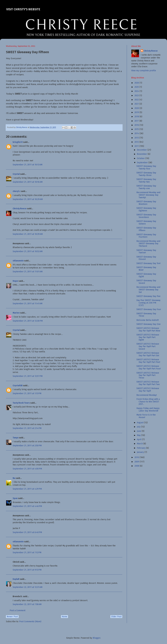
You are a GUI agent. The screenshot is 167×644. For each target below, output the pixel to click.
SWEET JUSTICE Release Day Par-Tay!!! (148, 390)
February (142, 448)
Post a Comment (18, 610)
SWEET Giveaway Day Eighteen (146, 209)
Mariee (16, 313)
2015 (137, 129)
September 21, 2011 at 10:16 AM (28, 182)
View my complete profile (144, 71)
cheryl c (16, 191)
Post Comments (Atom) (30, 622)
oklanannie (18, 261)
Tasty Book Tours (21, 403)
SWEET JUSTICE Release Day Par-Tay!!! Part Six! (148, 354)
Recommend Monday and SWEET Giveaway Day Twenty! (148, 195)
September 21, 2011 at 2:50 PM (27, 446)
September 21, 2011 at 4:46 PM (27, 506)
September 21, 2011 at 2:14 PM (27, 428)
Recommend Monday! (147, 395)
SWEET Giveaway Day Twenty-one (146, 187)
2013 (137, 138)
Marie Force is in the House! (146, 416)
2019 (137, 112)
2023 (137, 96)
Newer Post (12, 617)
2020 (137, 108)
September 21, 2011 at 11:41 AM (28, 304)
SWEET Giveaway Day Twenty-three (146, 174)
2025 (137, 87)
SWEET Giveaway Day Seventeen (146, 216)
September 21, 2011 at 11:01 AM (28, 272)
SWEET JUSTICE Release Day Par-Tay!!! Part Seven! (148, 346)
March (140, 444)
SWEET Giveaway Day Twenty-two (146, 181)
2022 (137, 100)
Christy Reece (20, 209)
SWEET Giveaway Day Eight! (146, 275)
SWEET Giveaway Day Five (148, 296)
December (142, 150)
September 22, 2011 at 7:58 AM (27, 604)
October (141, 158)
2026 (137, 83)
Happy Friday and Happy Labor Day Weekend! (148, 410)
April (139, 439)
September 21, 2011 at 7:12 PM (27, 553)
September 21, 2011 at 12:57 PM (28, 376)
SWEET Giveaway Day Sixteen (146, 223)
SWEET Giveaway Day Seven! (146, 282)
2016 (137, 125)
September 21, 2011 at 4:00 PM (27, 469)
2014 (137, 133)
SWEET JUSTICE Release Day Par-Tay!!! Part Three (148, 375)
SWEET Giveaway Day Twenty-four (146, 167)
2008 (137, 466)
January (141, 452)
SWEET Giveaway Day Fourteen (146, 236)
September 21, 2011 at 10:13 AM (28, 165)
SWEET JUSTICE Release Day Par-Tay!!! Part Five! (148, 361)
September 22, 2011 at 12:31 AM (28, 587)
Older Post (116, 617)
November (142, 154)
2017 (137, 121)
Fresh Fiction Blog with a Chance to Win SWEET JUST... (148, 402)
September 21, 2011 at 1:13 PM (27, 393)
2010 (137, 457)
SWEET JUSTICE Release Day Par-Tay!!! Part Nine (148, 329)
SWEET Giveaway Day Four (149, 309)
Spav (15, 498)
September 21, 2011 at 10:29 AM (28, 199)
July (139, 427)
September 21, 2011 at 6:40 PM (27, 532)
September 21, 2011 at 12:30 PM (28, 321)
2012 (137, 142)
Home (64, 617)
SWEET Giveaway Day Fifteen (146, 229)
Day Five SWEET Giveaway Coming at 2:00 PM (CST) (148, 303)
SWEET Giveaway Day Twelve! (146, 252)
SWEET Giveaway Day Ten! (148, 263)
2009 (137, 462)
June (139, 431)
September (143, 163)
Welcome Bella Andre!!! (148, 320)
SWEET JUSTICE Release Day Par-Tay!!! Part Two (148, 383)
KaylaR (16, 579)
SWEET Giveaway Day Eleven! (146, 258)
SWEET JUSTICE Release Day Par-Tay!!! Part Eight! (148, 337)
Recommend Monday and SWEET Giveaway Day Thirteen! (148, 244)
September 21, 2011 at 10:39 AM (28, 234)
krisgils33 (18, 142)
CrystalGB (18, 386)
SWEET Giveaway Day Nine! (146, 269)
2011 (137, 146)
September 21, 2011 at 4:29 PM (27, 489)
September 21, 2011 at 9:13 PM (27, 570)
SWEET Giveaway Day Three (146, 315)
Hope (15, 281)
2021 (137, 104)
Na (14, 478)
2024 (137, 91)
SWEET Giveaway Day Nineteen (146, 203)
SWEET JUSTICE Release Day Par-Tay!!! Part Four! (149, 367)
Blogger (97, 638)
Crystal (16, 174)
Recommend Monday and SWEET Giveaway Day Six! (148, 290)
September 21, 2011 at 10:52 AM (28, 251)
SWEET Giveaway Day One (149, 324)
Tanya (16, 438)
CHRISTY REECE (81, 25)
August (140, 423)
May (139, 435)
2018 (137, 117)
